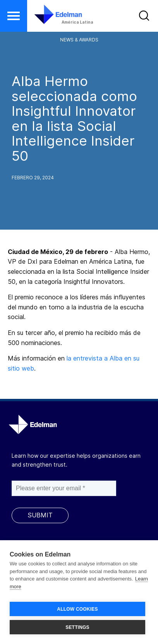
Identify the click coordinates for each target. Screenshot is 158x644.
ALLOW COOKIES (77, 609)
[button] (14, 16)
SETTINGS (77, 627)
